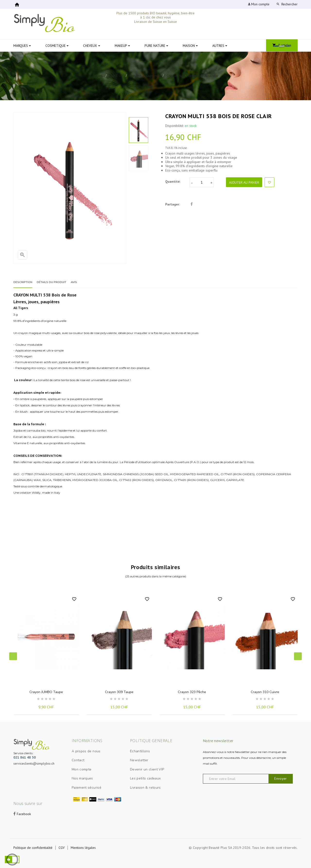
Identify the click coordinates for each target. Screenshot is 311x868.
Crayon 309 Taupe (119, 692)
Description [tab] (25, 282)
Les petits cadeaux (145, 778)
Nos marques (82, 778)
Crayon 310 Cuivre (265, 692)
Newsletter (139, 760)
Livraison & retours (145, 788)
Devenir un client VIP (147, 769)
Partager (192, 204)
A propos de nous (86, 751)
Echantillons (140, 751)
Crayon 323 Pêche (192, 692)
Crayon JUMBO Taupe (46, 692)
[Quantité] (202, 182)
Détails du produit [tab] (65, 282)
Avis (98, 282)
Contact (78, 760)
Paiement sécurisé (86, 788)
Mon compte (82, 769)
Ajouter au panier (244, 182)
